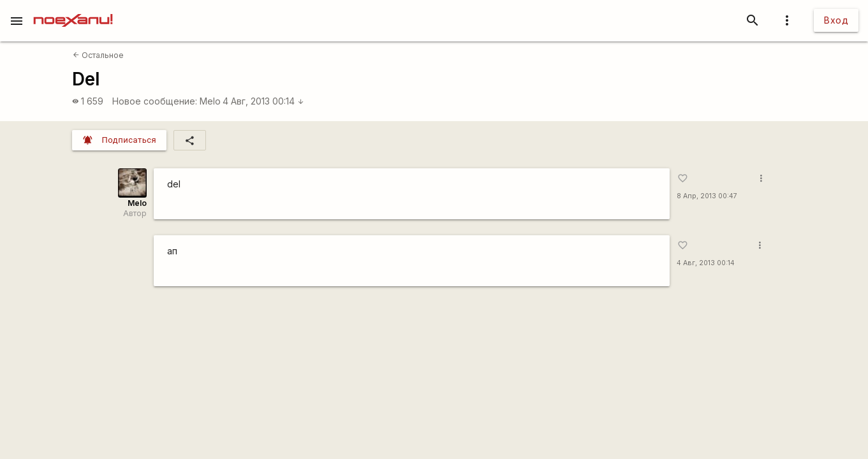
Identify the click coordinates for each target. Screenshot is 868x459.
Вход (836, 20)
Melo (210, 101)
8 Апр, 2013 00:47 (707, 196)
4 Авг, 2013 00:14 (263, 101)
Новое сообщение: (155, 101)
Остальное (98, 55)
